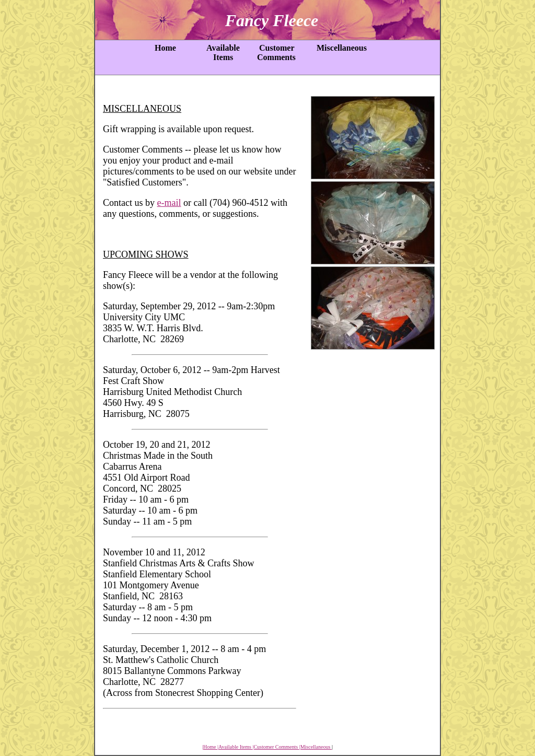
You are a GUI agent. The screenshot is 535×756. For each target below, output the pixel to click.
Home (163, 48)
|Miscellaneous (316, 747)
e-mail (169, 203)
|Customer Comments (276, 747)
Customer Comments (275, 53)
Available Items (221, 53)
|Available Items (235, 747)
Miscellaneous (340, 48)
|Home (210, 747)
